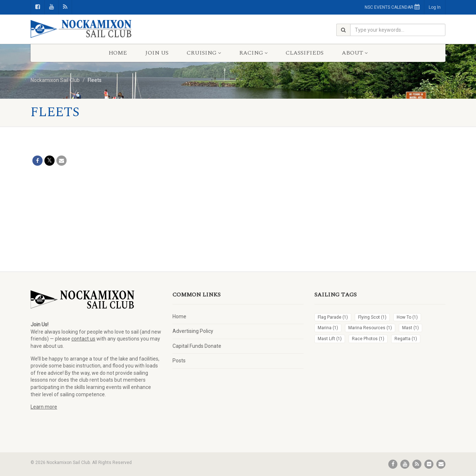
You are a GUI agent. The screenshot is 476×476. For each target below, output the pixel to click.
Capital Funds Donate (197, 346)
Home (118, 53)
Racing (253, 53)
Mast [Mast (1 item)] (410, 328)
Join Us (157, 53)
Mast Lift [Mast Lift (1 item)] (330, 339)
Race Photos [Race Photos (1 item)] (368, 339)
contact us (83, 339)
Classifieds (305, 53)
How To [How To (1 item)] (407, 317)
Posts (179, 361)
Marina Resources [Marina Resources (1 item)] (370, 328)
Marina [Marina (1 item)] (328, 328)
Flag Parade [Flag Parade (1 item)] (333, 317)
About (355, 53)
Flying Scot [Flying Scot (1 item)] (372, 317)
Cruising (204, 53)
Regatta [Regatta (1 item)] (406, 339)
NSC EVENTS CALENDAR (392, 7)
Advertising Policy (193, 331)
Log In (435, 7)
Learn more (44, 407)
